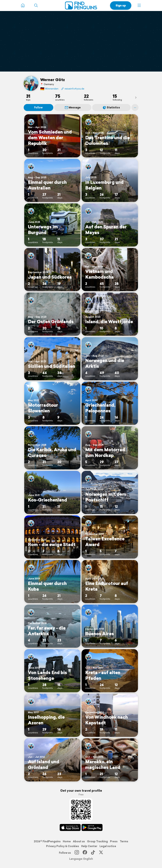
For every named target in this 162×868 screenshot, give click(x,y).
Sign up (121, 5)
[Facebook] (85, 853)
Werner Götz (53, 80)
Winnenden (49, 89)
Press (114, 841)
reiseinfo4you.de (73, 89)
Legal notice (108, 846)
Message (73, 107)
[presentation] (136, 97)
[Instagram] (77, 853)
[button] (139, 6)
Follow (38, 107)
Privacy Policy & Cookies (63, 846)
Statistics (111, 107)
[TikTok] (93, 853)
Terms (124, 841)
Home (67, 841)
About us (79, 841)
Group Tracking (97, 841)
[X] (101, 853)
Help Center (89, 846)
